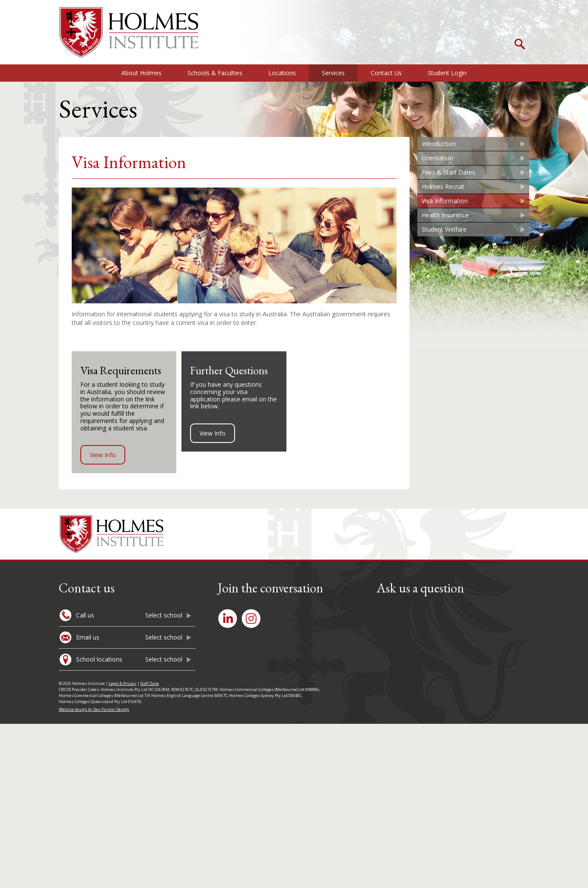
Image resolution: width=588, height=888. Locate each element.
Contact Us (386, 73)
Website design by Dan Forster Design (94, 709)
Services (333, 73)
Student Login (447, 73)
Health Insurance (445, 215)
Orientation (437, 158)
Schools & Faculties (215, 73)
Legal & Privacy (123, 683)
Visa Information (445, 201)
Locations (282, 73)
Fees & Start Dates (448, 172)
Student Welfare (444, 229)
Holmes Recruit (443, 186)
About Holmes (141, 73)
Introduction (439, 144)
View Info (103, 455)
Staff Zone (150, 683)
